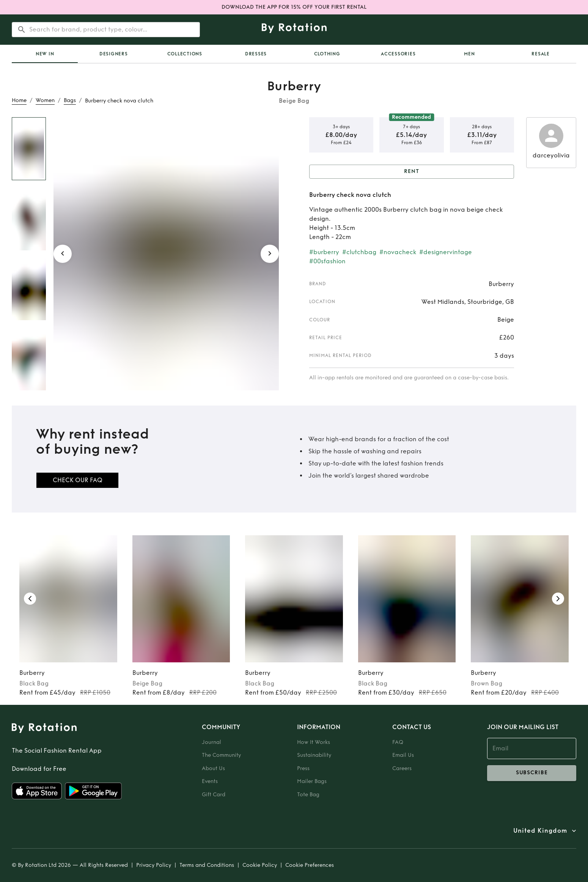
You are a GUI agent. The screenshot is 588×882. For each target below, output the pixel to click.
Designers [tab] (114, 54)
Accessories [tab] (398, 54)
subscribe (532, 773)
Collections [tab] (185, 54)
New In (45, 54)
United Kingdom (540, 831)
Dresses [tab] (256, 54)
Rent (412, 172)
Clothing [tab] (327, 54)
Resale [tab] (541, 54)
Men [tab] (469, 54)
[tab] (45, 54)
